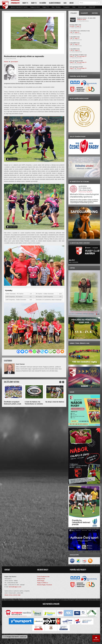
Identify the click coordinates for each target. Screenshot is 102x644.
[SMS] (50, 352)
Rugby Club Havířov (13, 636)
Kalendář (84, 13)
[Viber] (38, 352)
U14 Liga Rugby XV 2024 (76, 67)
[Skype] (42, 352)
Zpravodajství (15, 3)
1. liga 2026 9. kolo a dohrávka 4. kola (80, 31)
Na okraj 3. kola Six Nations (55, 402)
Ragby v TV (46, 7)
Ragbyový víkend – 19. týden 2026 (86, 18)
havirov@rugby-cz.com (15, 587)
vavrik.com (23, 636)
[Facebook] (18, 352)
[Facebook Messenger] (22, 352)
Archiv (71, 3)
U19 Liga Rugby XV (82, 56)
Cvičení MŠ (92, 7)
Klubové (6, 62)
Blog (65, 3)
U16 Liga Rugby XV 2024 (76, 61)
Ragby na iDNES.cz (43, 582)
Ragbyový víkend (35, 7)
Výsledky (74, 13)
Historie (95, 13)
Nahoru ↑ (96, 638)
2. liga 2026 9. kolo (75, 37)
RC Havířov (43, 3)
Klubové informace (55, 3)
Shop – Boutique (56, 7)
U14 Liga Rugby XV (82, 68)
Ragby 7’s (25, 3)
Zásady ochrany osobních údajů (12, 595)
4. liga (71, 50)
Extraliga (72, 26)
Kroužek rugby (82, 7)
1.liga (71, 32)
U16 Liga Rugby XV (82, 62)
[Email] (54, 352)
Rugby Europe (41, 578)
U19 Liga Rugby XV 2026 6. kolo (78, 55)
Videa (74, 7)
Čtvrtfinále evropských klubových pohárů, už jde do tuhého (13, 404)
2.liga (71, 38)
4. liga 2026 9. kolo (75, 49)
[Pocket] (58, 352)
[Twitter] (26, 352)
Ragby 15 (34, 3)
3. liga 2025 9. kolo (75, 43)
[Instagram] (30, 352)
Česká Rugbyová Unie (43, 576)
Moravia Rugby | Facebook (45, 584)
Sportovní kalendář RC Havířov (19, 7)
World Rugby (41, 580)
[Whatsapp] (34, 352)
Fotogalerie (66, 7)
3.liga (71, 44)
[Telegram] (46, 352)
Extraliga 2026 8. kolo (75, 25)
